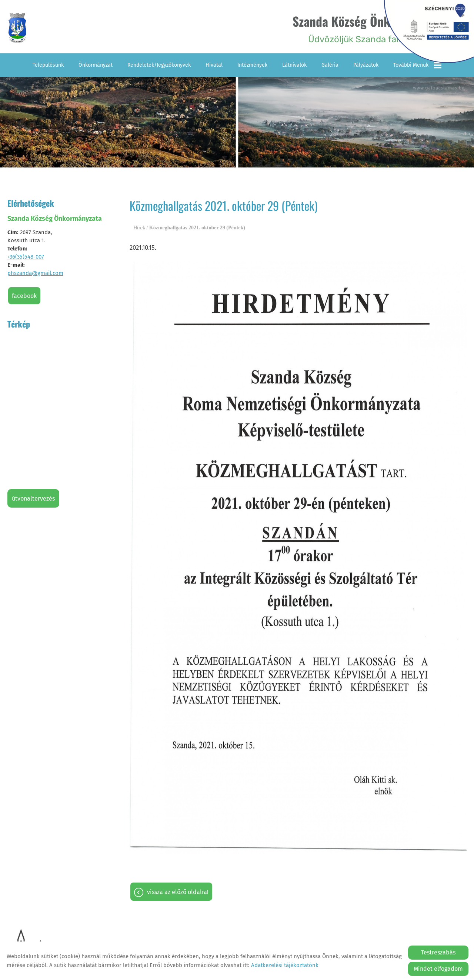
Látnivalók (294, 64)
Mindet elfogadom (438, 969)
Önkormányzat (96, 64)
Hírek (139, 227)
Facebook (24, 295)
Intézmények (252, 64)
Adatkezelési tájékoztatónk (285, 965)
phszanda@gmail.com (35, 272)
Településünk (48, 64)
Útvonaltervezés (33, 497)
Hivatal (214, 64)
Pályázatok (366, 64)
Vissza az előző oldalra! (178, 891)
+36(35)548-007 (26, 256)
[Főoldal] (20, 28)
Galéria (330, 64)
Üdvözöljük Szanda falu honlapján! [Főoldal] (365, 28)
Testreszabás (438, 952)
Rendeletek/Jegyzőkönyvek (159, 64)
